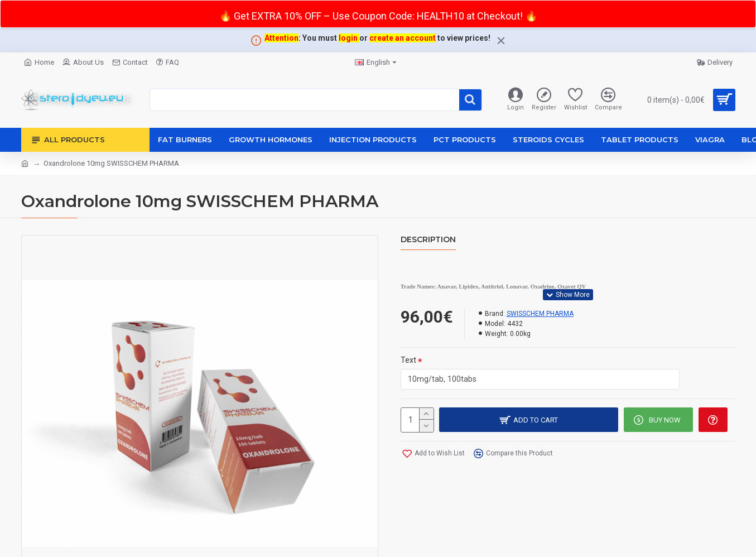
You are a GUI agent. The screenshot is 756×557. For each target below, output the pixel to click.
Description (428, 240)
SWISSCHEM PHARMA (540, 314)
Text (408, 360)
